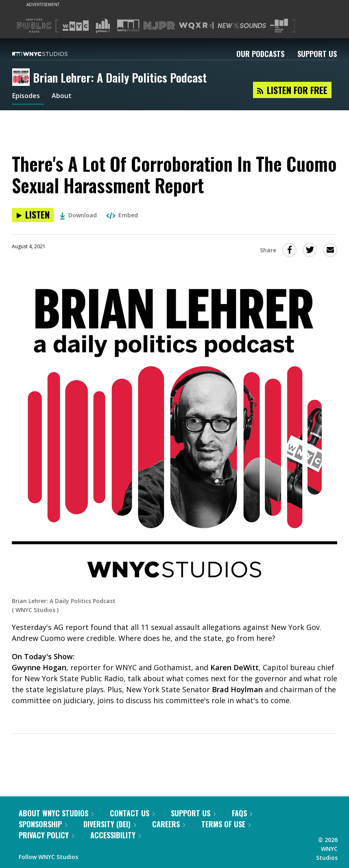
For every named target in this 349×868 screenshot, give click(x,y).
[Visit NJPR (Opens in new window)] (159, 26)
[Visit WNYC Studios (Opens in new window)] (128, 25)
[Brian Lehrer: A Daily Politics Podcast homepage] (23, 78)
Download (78, 215)
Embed (122, 215)
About (67, 97)
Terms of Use (226, 824)
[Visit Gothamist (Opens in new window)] (103, 26)
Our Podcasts (260, 54)
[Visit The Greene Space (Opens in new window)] (279, 26)
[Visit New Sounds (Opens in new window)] (242, 26)
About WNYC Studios (56, 813)
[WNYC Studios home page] (50, 54)
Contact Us (132, 813)
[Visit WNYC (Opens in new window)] (76, 26)
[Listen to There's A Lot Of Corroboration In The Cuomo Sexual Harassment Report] (33, 215)
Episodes (28, 97)
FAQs (242, 813)
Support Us (317, 54)
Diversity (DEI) (110, 824)
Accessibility (116, 835)
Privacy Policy (46, 835)
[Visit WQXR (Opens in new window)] (196, 26)
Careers (169, 824)
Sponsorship (43, 824)
